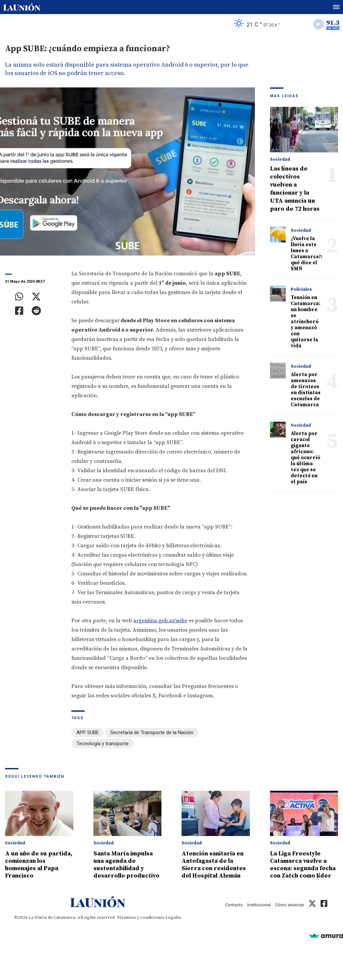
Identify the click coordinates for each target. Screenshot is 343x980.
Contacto (234, 905)
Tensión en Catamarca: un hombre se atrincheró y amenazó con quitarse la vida (305, 322)
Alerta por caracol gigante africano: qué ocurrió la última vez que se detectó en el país (305, 458)
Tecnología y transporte (102, 744)
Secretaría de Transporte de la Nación (152, 732)
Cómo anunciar (290, 905)
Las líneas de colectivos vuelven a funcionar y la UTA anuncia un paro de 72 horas (295, 189)
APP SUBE (88, 732)
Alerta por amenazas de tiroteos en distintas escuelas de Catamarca (306, 390)
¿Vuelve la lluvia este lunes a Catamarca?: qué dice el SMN (306, 254)
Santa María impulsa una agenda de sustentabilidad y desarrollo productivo (126, 865)
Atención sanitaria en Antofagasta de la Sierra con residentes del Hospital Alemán (214, 865)
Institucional (259, 905)
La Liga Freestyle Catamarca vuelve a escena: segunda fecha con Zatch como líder (303, 865)
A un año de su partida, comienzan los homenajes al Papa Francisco (39, 865)
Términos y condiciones (141, 917)
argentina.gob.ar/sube (160, 621)
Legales (173, 917)
